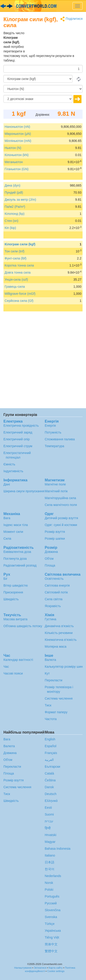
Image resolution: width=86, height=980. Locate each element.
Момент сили (13, 532)
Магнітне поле (55, 484)
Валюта (50, 660)
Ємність (9, 464)
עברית (49, 821)
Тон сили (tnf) (14, 251)
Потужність (53, 432)
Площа (50, 565)
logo (43, 6)
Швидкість (11, 599)
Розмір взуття (55, 532)
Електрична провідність (21, 426)
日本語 (50, 862)
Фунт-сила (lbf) (15, 258)
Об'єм (49, 559)
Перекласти (54, 680)
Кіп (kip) (10, 228)
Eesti (48, 808)
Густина (50, 619)
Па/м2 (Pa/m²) (15, 207)
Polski (49, 890)
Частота (51, 719)
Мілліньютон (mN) (18, 141)
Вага (7, 518)
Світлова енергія (57, 585)
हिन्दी (48, 828)
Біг (5, 579)
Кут (47, 673)
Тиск (48, 705)
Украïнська (53, 931)
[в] (43, 89)
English (50, 739)
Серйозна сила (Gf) (19, 301)
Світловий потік (56, 592)
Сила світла (54, 599)
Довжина (51, 552)
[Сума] (43, 69)
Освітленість (54, 579)
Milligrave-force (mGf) (20, 294)
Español (51, 746)
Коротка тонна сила (19, 265)
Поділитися (71, 19)
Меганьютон (14, 162)
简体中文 (51, 944)
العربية (49, 760)
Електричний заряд (18, 432)
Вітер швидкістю (16, 585)
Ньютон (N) (13, 148)
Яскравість (53, 606)
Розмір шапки (55, 539)
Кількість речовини (59, 633)
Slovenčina (53, 910)
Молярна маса (55, 646)
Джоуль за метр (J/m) (20, 200)
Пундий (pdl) (14, 192)
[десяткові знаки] (38, 99)
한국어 (50, 869)
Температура (54, 446)
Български (52, 767)
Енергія (50, 426)
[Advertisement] (54, 42)
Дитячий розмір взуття (61, 518)
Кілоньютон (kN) (17, 155)
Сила (7, 539)
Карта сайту (56, 968)
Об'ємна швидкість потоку (23, 626)
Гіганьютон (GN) (17, 169)
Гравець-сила (15, 287)
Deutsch (51, 794)
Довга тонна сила (18, 272)
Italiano (50, 855)
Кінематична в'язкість (61, 640)
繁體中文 (51, 951)
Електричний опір (17, 439)
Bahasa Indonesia (58, 849)
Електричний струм (18, 446)
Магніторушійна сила (60, 498)
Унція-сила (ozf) (16, 280)
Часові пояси (13, 673)
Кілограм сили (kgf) (20, 244)
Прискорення (13, 592)
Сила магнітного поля (61, 505)
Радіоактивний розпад (20, 565)
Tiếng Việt (52, 937)
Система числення (59, 698)
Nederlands (53, 876)
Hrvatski (51, 835)
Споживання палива (60, 439)
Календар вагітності (18, 660)
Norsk (49, 883)
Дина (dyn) (12, 185)
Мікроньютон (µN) (18, 134)
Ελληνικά (51, 801)
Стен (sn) (11, 221)
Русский (51, 903)
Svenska (51, 917)
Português (52, 896)
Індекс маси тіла (16, 525)
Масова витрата (15, 619)
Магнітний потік (56, 491)
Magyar (50, 842)
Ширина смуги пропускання (24, 491)
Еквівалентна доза (17, 552)
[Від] (38, 79)
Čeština (50, 780)
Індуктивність (13, 471)
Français (51, 753)
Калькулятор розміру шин (64, 667)
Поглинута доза (15, 559)
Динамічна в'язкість (59, 626)
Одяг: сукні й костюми (61, 525)
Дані (7, 484)
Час (6, 667)
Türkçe (50, 924)
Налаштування (23, 968)
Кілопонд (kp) (15, 214)
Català (49, 773)
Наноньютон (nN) (17, 127)
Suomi (49, 814)
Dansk (49, 787)
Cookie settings (56, 971)
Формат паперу (56, 712)
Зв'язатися (40, 968)
